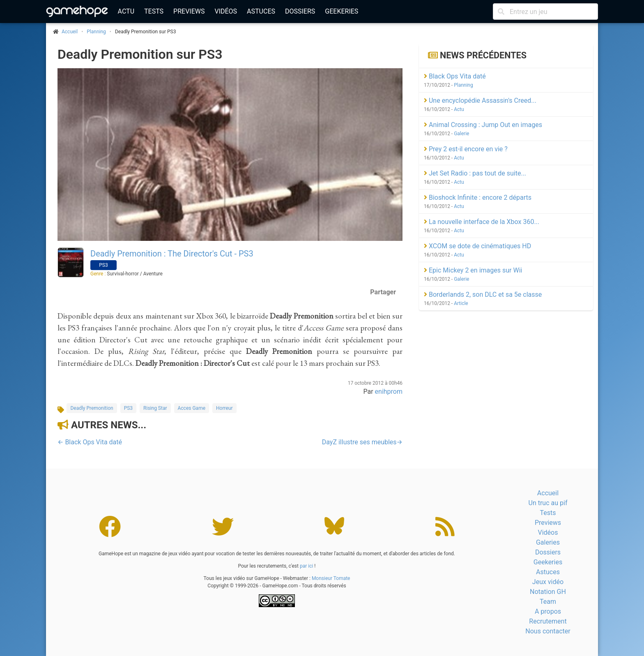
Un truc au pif (548, 503)
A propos (548, 611)
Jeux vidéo (548, 582)
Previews (189, 11)
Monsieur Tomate (331, 578)
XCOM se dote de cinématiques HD (477, 246)
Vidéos (226, 11)
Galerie (461, 134)
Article (461, 303)
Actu (126, 11)
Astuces (261, 11)
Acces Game (192, 408)
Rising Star (155, 408)
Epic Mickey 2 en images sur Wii (473, 270)
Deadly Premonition (92, 408)
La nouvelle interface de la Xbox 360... (482, 222)
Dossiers (300, 11)
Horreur (224, 408)
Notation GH (548, 592)
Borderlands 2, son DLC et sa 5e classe (483, 295)
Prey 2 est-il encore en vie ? (466, 149)
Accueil (548, 493)
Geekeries (342, 11)
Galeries (548, 542)
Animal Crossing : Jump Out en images (483, 125)
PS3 (128, 408)
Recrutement (548, 621)
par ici (306, 566)
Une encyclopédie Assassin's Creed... (480, 100)
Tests (154, 11)
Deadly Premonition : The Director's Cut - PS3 (172, 254)
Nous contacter (548, 631)
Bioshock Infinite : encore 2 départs (478, 197)
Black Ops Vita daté (455, 76)
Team (548, 602)
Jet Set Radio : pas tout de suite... (475, 173)
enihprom (389, 392)
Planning (96, 32)
